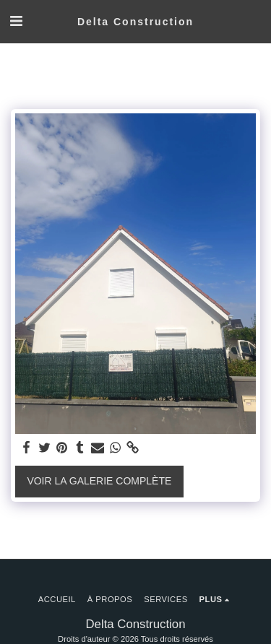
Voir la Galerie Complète (99, 481)
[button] (16, 21)
